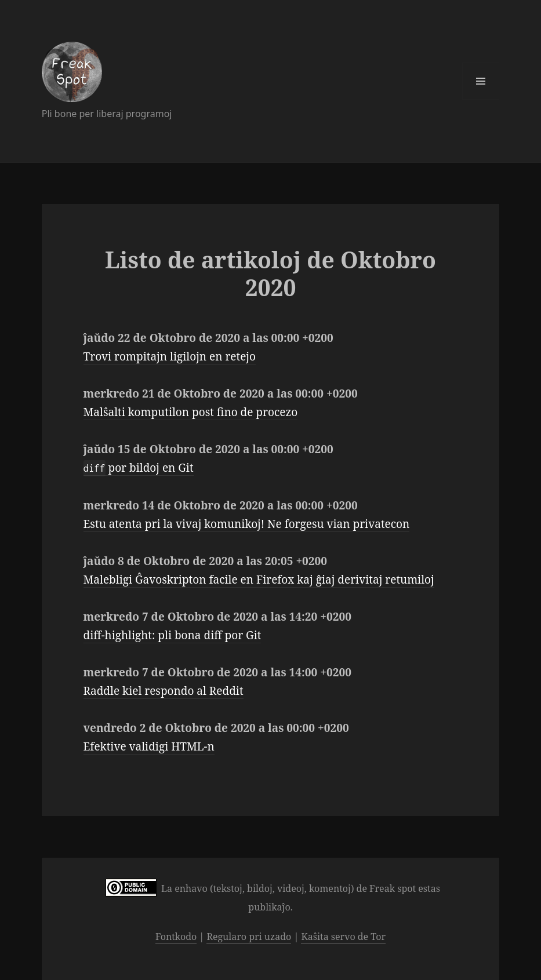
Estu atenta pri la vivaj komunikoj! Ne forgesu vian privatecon (247, 524)
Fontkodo (176, 937)
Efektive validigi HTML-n (149, 746)
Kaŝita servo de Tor (343, 937)
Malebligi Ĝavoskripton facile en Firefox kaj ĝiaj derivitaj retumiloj (259, 580)
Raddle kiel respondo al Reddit (164, 691)
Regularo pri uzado (249, 937)
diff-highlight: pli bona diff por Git (173, 635)
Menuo (481, 81)
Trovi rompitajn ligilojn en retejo (170, 356)
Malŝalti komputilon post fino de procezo (191, 412)
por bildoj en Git (139, 468)
